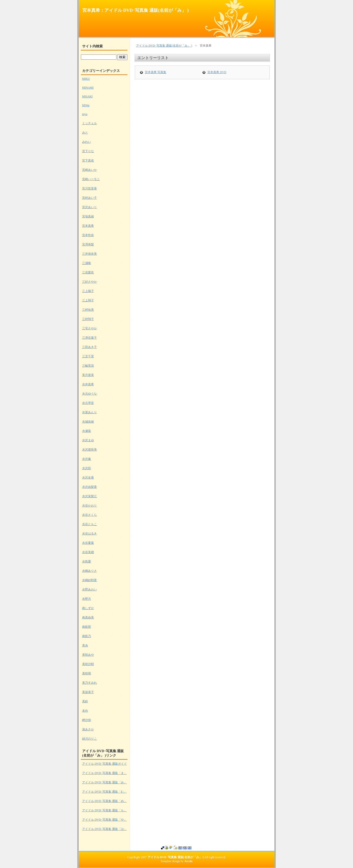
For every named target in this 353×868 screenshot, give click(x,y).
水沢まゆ (88, 440)
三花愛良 (88, 272)
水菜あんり (89, 412)
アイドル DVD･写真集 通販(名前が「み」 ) (164, 46)
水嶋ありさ (89, 571)
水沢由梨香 (89, 487)
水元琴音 (88, 403)
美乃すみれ (89, 683)
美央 (85, 645)
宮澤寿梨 (88, 244)
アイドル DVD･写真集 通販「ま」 (104, 773)
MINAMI (88, 88)
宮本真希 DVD (217, 72)
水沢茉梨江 (89, 496)
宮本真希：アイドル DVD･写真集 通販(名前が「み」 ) (136, 10)
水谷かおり (89, 506)
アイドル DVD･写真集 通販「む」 (104, 792)
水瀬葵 (87, 431)
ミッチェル (89, 123)
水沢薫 (87, 459)
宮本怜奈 (88, 235)
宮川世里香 (89, 188)
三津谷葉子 (89, 338)
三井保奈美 (89, 254)
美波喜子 (88, 692)
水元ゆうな (89, 394)
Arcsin (189, 861)
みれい (87, 142)
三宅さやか (89, 328)
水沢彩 (87, 468)
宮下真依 (88, 160)
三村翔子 (88, 319)
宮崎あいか (89, 170)
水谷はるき (89, 534)
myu (85, 114)
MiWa (86, 105)
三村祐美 (88, 310)
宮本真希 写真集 (156, 72)
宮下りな (88, 151)
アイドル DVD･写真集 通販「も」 (104, 810)
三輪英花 (88, 366)
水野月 (87, 599)
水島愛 (87, 561)
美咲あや (88, 655)
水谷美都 (88, 552)
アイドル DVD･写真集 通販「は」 (104, 829)
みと (85, 133)
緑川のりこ (89, 739)
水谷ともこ (89, 524)
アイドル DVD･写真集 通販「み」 (104, 782)
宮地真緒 (88, 216)
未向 (85, 711)
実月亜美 (88, 375)
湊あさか (88, 729)
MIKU (86, 79)
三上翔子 (88, 300)
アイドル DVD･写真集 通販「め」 (104, 801)
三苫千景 (88, 356)
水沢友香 (88, 478)
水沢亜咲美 (89, 450)
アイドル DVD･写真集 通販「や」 (104, 820)
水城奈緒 (88, 422)
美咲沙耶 (88, 664)
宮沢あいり (89, 207)
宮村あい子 (89, 198)
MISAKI (87, 96)
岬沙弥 (87, 720)
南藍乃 (87, 636)
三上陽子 (88, 291)
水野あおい (89, 589)
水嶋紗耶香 (89, 580)
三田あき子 (89, 347)
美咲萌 (87, 673)
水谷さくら (89, 515)
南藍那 (87, 627)
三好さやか (89, 282)
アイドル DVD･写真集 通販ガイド (104, 764)
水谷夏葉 (88, 543)
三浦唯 (87, 263)
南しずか (88, 608)
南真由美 (88, 617)
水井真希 (88, 384)
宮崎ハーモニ (91, 179)
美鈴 (85, 701)
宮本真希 (88, 226)
